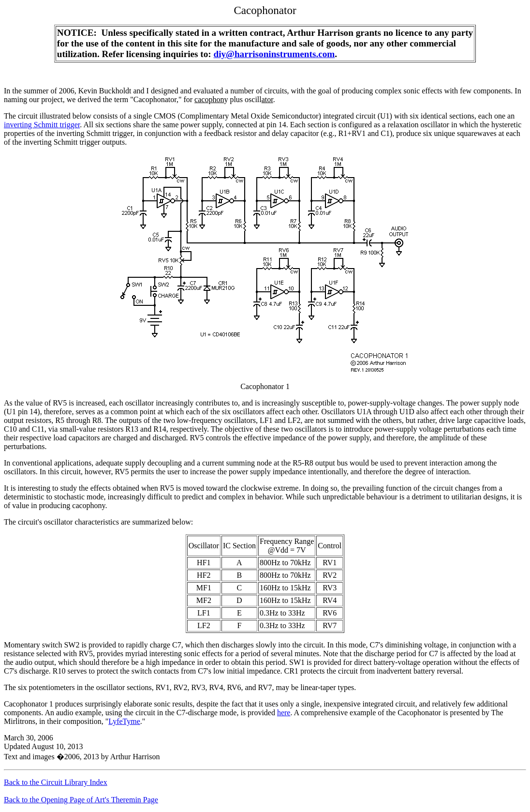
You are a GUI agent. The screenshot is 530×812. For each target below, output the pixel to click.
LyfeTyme (124, 721)
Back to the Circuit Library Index (56, 782)
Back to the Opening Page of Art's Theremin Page (81, 800)
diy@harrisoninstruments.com (274, 54)
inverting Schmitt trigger (42, 125)
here (284, 713)
